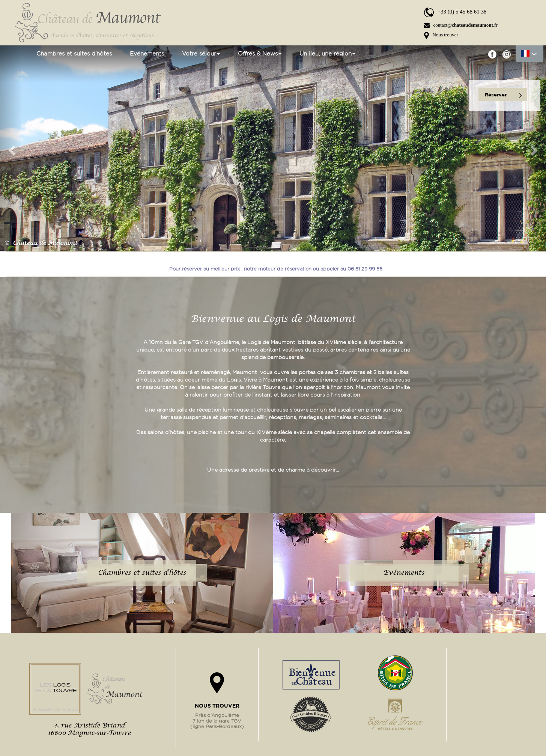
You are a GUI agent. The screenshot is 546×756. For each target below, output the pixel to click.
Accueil (19, 54)
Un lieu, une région (327, 54)
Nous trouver (441, 35)
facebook (493, 54)
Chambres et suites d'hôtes (74, 54)
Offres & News (260, 54)
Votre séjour (201, 54)
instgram (506, 54)
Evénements (147, 54)
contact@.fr (461, 25)
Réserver (503, 95)
